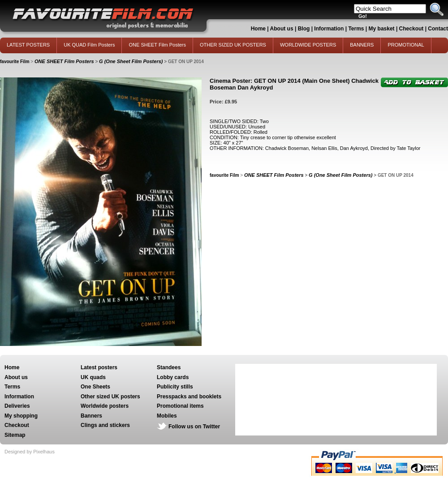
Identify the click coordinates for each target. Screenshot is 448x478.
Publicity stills (175, 387)
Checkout (412, 29)
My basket (382, 29)
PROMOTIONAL (406, 45)
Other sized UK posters (110, 397)
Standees (169, 367)
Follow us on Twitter (194, 427)
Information (329, 29)
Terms (356, 29)
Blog (304, 29)
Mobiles (167, 416)
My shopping (21, 416)
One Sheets (95, 387)
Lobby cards (173, 377)
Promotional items (180, 406)
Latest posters (99, 367)
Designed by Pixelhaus (30, 452)
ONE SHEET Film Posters (157, 45)
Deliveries (17, 406)
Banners (91, 416)
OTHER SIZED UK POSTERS (233, 45)
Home (258, 29)
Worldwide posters (105, 406)
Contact (438, 29)
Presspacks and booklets (189, 397)
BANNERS (362, 45)
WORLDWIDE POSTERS (308, 45)
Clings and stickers (105, 425)
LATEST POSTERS (28, 45)
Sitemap (15, 435)
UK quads (93, 377)
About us (282, 29)
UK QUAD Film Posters (89, 45)
